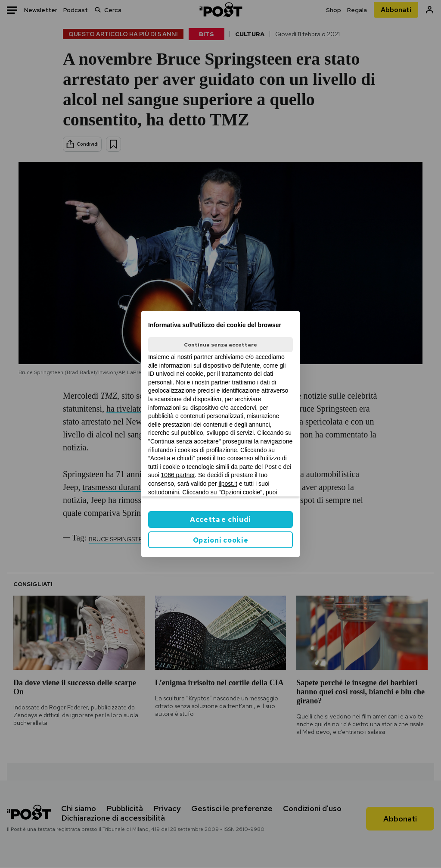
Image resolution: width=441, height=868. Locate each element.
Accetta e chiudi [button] (220, 520)
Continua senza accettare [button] (220, 345)
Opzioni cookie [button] (221, 540)
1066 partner (178, 475)
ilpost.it (228, 484)
